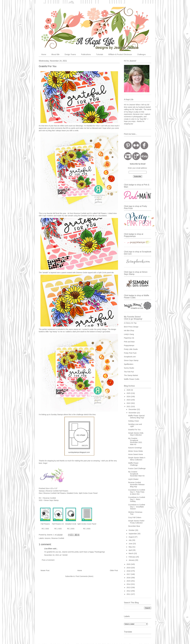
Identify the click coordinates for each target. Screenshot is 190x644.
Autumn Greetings (135, 448)
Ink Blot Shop (129, 331)
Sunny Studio (129, 368)
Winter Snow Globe (136, 451)
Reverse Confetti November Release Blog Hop (136, 485)
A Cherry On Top (130, 323)
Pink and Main (129, 342)
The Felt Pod (129, 372)
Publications (86, 55)
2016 (129, 578)
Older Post (114, 570)
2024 (129, 397)
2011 (129, 594)
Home (44, 55)
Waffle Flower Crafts (132, 379)
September (133, 534)
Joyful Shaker (133, 479)
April (131, 550)
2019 (129, 568)
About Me (55, 55)
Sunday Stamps (57, 415)
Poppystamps (129, 345)
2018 (129, 571)
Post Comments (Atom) (84, 576)
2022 (129, 403)
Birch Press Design (131, 327)
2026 (129, 390)
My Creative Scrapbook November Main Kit (136, 474)
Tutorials (100, 55)
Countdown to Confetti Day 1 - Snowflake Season (137, 507)
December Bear (134, 526)
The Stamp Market (131, 375)
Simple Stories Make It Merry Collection (137, 459)
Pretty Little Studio (131, 349)
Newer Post (45, 570)
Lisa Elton (48, 549)
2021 (129, 406)
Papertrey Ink (129, 338)
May (130, 547)
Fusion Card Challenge (137, 468)
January (132, 560)
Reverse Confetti (58, 538)
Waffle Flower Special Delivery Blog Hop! (136, 417)
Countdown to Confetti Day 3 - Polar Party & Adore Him (137, 492)
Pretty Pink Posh (130, 353)
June (131, 544)
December (133, 409)
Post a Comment (48, 560)
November (133, 413)
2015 (129, 581)
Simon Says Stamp (131, 360)
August (131, 537)
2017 (129, 574)
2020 (129, 564)
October (132, 530)
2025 (129, 393)
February (132, 557)
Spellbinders (129, 364)
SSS (47, 529)
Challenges (141, 55)
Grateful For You (134, 430)
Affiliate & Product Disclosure (120, 55)
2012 (129, 591)
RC (43, 529)
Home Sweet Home (136, 454)
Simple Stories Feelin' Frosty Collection (136, 522)
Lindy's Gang (129, 334)
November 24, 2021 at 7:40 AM (56, 555)
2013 (129, 587)
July (130, 540)
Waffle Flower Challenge (133, 464)
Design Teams (70, 55)
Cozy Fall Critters (135, 517)
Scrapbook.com (130, 357)
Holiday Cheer (134, 421)
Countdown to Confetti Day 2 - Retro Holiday (137, 499)
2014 (129, 584)
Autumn (47, 538)
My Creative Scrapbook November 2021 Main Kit (135, 441)
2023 (129, 400)
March (131, 553)
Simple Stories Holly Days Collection (136, 434)
